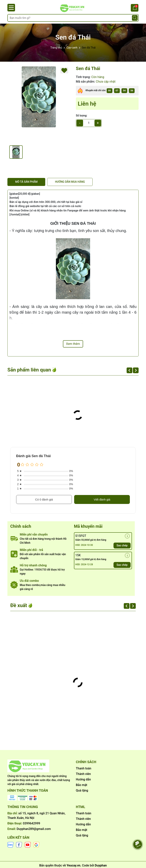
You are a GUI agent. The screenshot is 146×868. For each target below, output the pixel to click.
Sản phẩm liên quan (29, 370)
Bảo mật (82, 785)
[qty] (89, 123)
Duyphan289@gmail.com (34, 829)
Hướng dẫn (83, 779)
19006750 (40, 570)
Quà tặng (82, 790)
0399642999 (31, 823)
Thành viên (83, 774)
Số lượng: (82, 116)
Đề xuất (19, 605)
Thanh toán (84, 768)
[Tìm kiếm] (135, 18)
